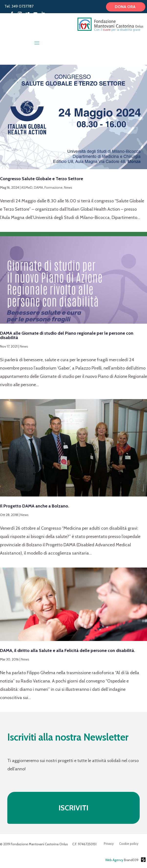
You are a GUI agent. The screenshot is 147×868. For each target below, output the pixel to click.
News (68, 187)
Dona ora (126, 7)
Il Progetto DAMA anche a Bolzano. (35, 506)
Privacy (109, 844)
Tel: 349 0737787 (19, 6)
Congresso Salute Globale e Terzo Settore (42, 179)
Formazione (53, 187)
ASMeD (27, 187)
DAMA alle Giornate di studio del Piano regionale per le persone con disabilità (67, 335)
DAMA (38, 187)
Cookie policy (129, 844)
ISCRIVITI (73, 808)
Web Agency (114, 860)
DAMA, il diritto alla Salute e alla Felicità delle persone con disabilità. (68, 651)
